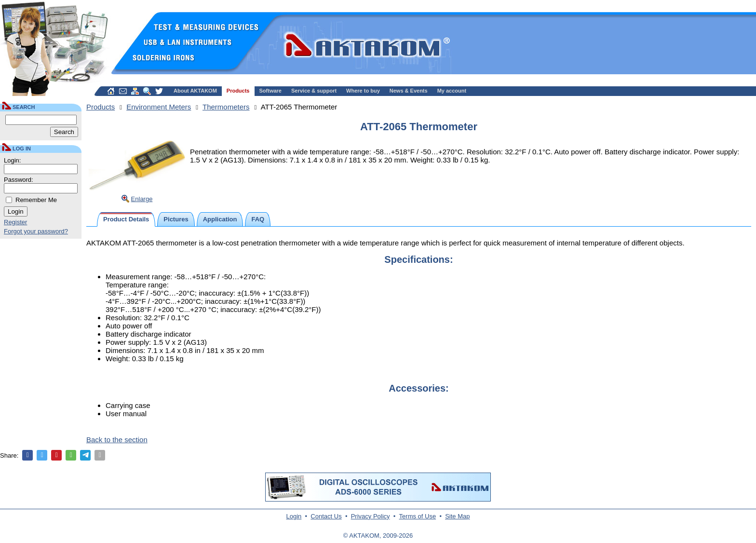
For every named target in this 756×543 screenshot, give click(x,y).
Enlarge (142, 199)
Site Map (457, 516)
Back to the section (117, 440)
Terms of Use (418, 516)
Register (15, 222)
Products (238, 91)
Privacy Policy (371, 516)
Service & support (314, 91)
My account (452, 91)
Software (270, 91)
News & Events (409, 91)
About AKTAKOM (195, 91)
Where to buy (363, 91)
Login (294, 516)
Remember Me (36, 200)
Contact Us (326, 516)
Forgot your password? (36, 231)
